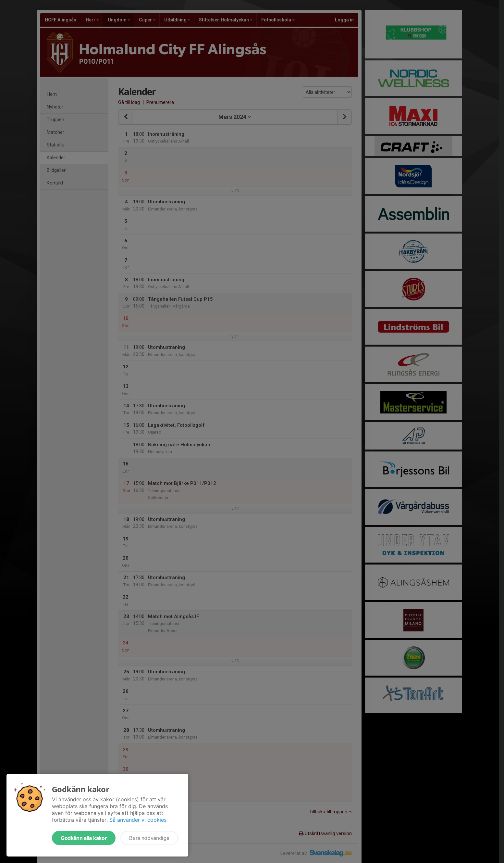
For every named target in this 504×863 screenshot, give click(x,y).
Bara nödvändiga (149, 838)
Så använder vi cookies (138, 820)
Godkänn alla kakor (84, 838)
